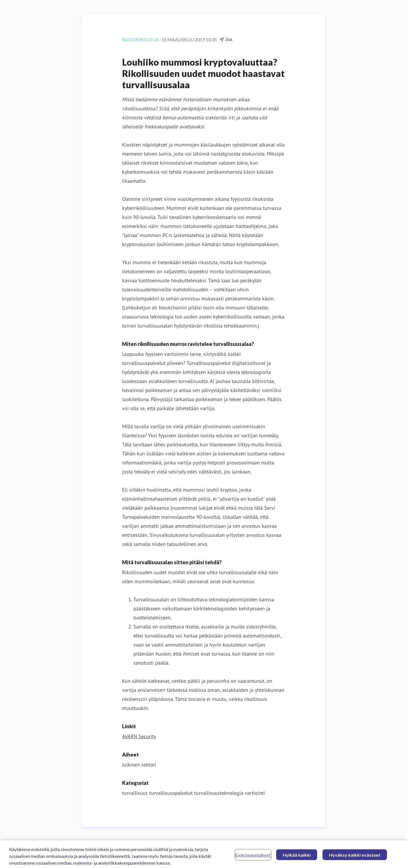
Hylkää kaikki (297, 857)
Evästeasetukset (253, 857)
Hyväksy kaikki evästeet (355, 857)
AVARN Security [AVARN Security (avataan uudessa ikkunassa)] (139, 736)
